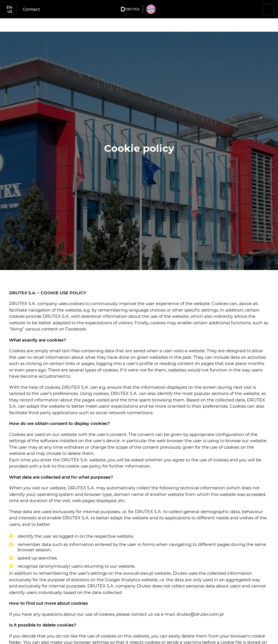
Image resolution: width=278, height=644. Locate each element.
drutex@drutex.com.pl (200, 614)
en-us (10, 9)
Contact (31, 9)
